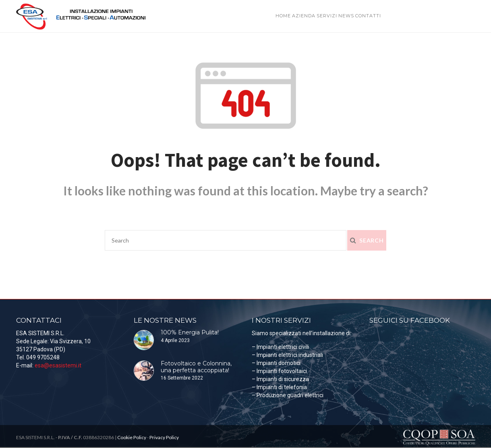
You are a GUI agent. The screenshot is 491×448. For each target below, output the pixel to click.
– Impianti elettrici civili (280, 347)
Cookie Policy (132, 437)
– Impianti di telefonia (279, 387)
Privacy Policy (164, 437)
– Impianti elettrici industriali (287, 355)
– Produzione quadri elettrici (288, 395)
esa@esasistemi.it (58, 365)
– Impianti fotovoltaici (279, 371)
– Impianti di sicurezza (280, 379)
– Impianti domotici (276, 363)
